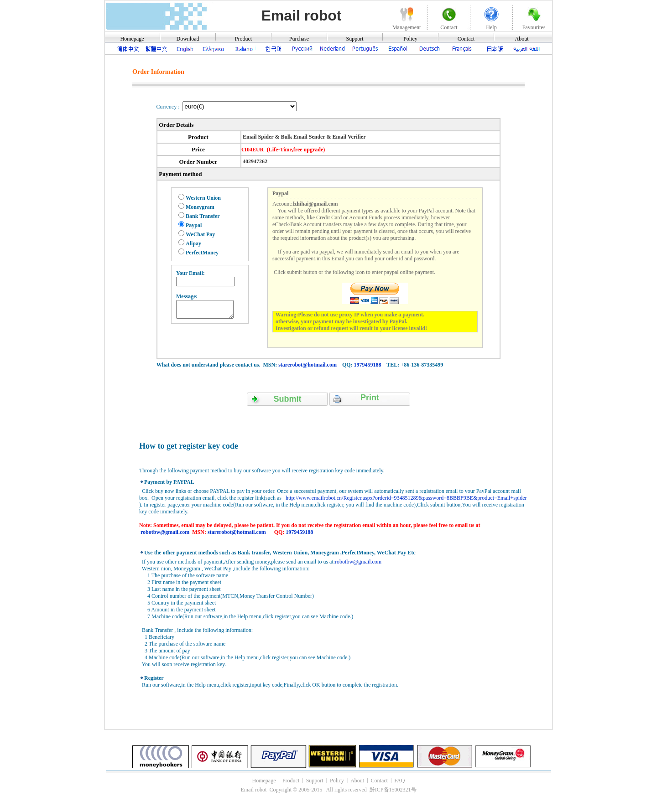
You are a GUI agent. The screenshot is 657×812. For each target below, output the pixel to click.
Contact (466, 39)
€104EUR (253, 150)
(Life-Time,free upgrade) (296, 150)
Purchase (299, 39)
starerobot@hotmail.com (308, 365)
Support (355, 39)
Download (188, 39)
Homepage (132, 39)
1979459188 (368, 365)
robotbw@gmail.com (165, 532)
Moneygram (200, 207)
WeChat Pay (200, 234)
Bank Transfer (203, 216)
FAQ (399, 781)
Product (243, 39)
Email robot (301, 16)
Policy (410, 39)
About (522, 39)
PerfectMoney (202, 253)
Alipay (193, 243)
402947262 (254, 161)
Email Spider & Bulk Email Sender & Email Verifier (304, 137)
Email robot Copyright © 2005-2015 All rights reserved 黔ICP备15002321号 (328, 790)
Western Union (203, 198)
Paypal (194, 225)
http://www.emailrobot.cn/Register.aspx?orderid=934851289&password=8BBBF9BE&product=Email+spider (406, 498)
